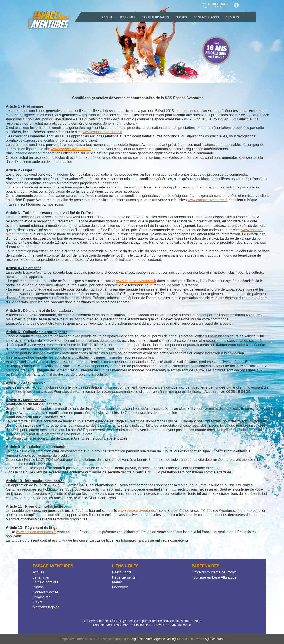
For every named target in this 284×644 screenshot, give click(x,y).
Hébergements (124, 577)
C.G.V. (38, 602)
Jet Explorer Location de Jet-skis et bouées (51, 21)
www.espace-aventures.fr (103, 132)
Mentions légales (46, 607)
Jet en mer (128, 17)
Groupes (232, 17)
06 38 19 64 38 (219, 5)
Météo (117, 582)
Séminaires (41, 597)
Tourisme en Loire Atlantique (214, 577)
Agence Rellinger (166, 639)
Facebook (236, 5)
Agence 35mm (142, 639)
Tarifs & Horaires (155, 17)
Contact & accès (206, 17)
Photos (181, 17)
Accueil (108, 17)
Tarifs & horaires (45, 582)
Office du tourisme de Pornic (214, 572)
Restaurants (122, 572)
